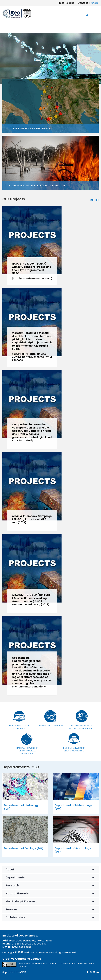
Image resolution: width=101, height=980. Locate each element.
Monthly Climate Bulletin (50, 726)
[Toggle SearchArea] (87, 15)
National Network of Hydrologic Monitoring (82, 727)
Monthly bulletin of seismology (19, 727)
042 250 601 (18, 944)
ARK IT (23, 972)
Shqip (95, 3)
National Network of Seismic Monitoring (74, 749)
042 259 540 (39, 944)
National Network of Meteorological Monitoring (27, 751)
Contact (83, 3)
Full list (94, 200)
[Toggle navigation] (95, 15)
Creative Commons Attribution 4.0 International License (56, 965)
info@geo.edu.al (21, 947)
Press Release (66, 3)
